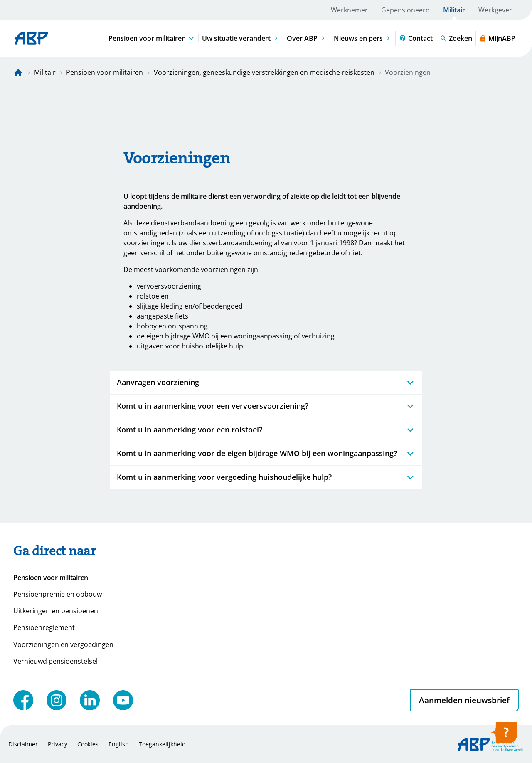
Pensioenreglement (44, 627)
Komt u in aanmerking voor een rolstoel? (266, 430)
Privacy (58, 744)
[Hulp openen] (504, 735)
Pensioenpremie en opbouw (58, 594)
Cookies (88, 744)
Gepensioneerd (405, 10)
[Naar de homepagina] (18, 72)
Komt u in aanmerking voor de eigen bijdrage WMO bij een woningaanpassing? (266, 453)
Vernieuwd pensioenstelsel (55, 661)
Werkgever (495, 10)
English (119, 744)
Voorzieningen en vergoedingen (63, 644)
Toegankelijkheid (162, 744)
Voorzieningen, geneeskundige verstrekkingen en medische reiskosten (264, 72)
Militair (454, 10)
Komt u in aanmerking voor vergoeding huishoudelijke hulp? (266, 477)
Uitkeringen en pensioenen (56, 611)
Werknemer (349, 10)
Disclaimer (23, 744)
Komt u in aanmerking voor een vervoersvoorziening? (266, 406)
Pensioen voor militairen (105, 72)
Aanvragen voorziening (266, 382)
